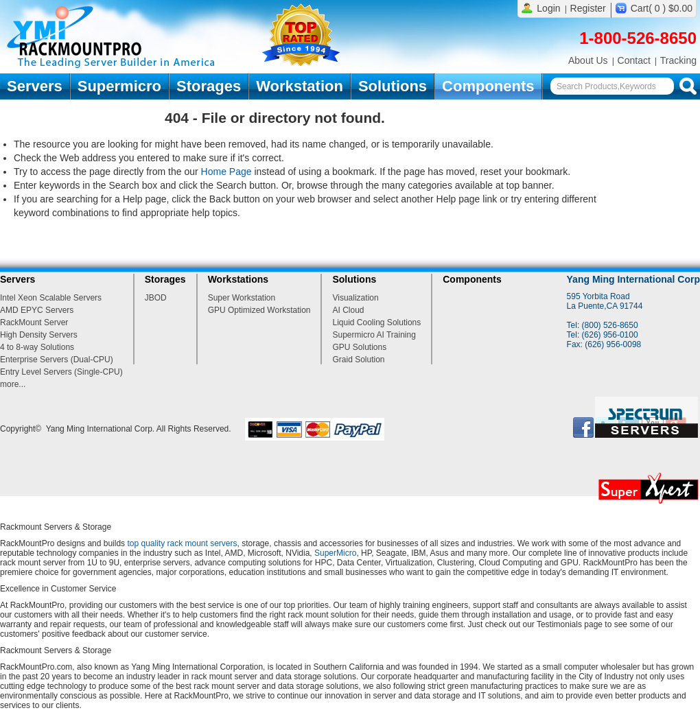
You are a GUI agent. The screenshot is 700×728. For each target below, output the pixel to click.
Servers (35, 86)
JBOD (156, 298)
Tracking (678, 60)
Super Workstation (242, 298)
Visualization (355, 298)
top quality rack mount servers (182, 543)
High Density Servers (39, 335)
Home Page (226, 172)
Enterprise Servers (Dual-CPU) (57, 360)
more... (13, 384)
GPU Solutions (359, 347)
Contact (634, 60)
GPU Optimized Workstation (259, 310)
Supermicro (119, 86)
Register (588, 8)
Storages (209, 86)
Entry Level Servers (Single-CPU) (61, 372)
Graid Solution (358, 360)
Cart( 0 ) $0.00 (662, 8)
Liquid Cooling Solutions (376, 322)
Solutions (393, 86)
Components (488, 86)
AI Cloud (348, 310)
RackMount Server (34, 322)
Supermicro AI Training (374, 335)
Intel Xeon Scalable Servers (51, 298)
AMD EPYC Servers (37, 310)
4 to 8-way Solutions (37, 347)
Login (548, 8)
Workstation (300, 86)
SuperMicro (335, 553)
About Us (588, 60)
